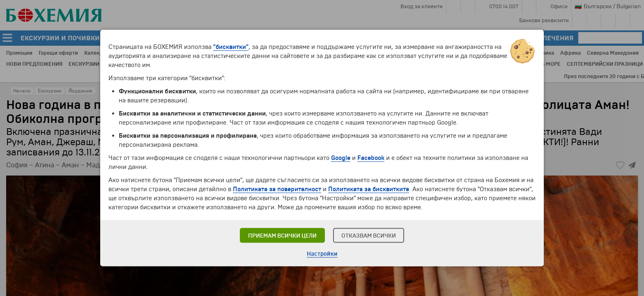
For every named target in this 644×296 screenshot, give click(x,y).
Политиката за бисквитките (369, 189)
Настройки (322, 254)
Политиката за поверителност (277, 189)
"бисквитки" (231, 47)
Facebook (371, 158)
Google (341, 158)
